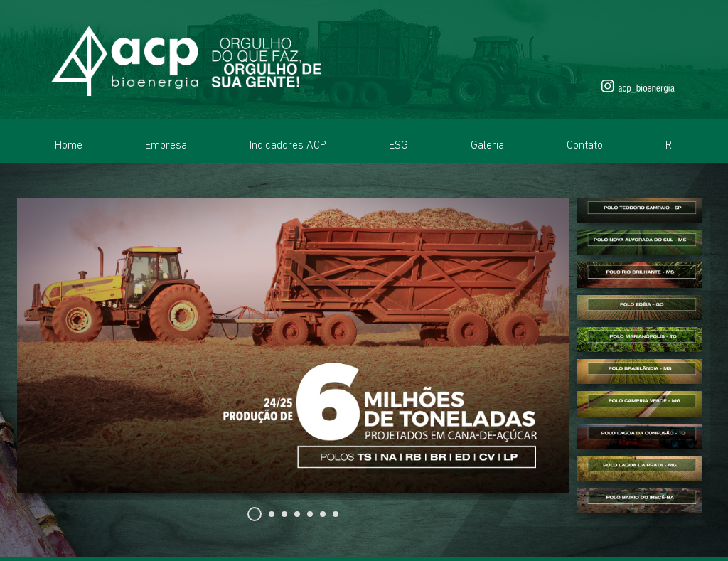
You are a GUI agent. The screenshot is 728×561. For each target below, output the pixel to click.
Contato (585, 146)
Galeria (487, 146)
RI (670, 146)
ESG (398, 146)
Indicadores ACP (288, 146)
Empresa (166, 146)
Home (69, 146)
